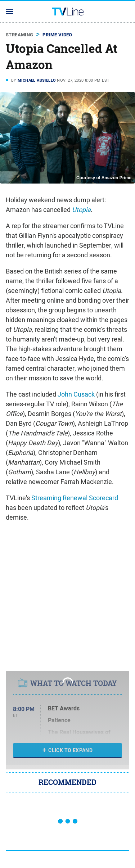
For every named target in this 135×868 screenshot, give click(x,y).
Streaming (20, 35)
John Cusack (76, 394)
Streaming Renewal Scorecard (75, 498)
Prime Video (57, 35)
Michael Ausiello (37, 80)
